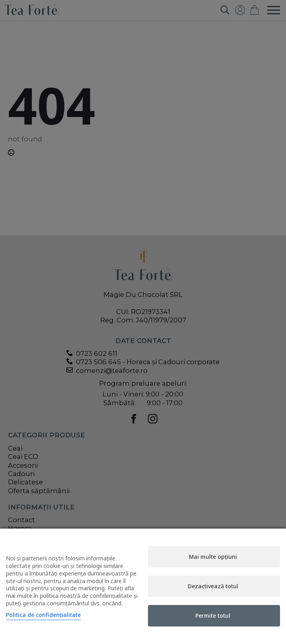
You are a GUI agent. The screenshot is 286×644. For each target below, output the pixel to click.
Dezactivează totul (213, 586)
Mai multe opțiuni (213, 557)
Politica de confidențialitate (43, 615)
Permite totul (213, 616)
